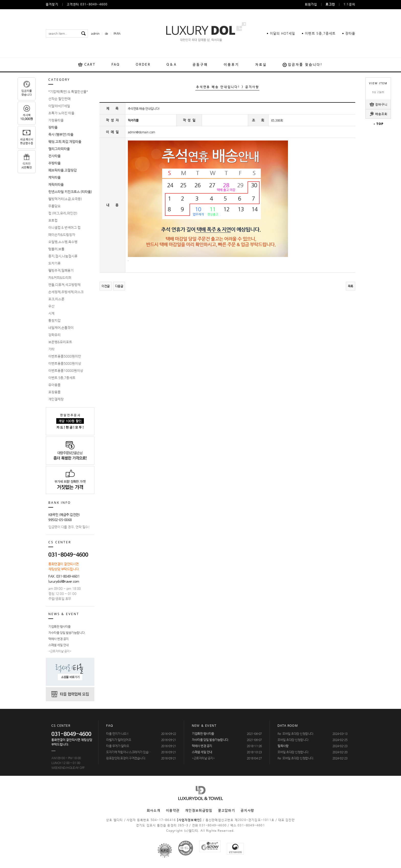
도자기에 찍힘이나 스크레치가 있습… (129, 752)
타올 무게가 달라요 (118, 746)
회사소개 (154, 811)
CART (90, 65)
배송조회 (381, 114)
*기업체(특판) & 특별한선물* (68, 92)
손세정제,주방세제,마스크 (66, 292)
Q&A (171, 65)
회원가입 (311, 5)
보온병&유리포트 (60, 342)
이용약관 (173, 811)
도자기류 (54, 263)
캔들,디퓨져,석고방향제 (64, 285)
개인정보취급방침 (199, 811)
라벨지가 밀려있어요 (119, 740)
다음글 (119, 286)
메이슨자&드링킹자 (62, 235)
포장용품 (54, 392)
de (107, 33)
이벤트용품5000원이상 (65, 363)
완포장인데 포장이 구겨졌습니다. (126, 758)
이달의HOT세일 (59, 106)
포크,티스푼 (56, 299)
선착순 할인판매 (59, 99)
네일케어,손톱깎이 (61, 328)
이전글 (106, 286)
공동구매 (200, 65)
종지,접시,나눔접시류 (63, 256)
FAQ (116, 65)
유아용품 (54, 385)
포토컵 (53, 220)
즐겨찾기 (52, 5)
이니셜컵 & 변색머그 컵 (64, 228)
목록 (350, 286)
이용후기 (231, 65)
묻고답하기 (227, 811)
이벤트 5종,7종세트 (62, 378)
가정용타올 (56, 120)
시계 (51, 313)
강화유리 (54, 335)
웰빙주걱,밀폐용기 (61, 271)
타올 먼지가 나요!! (117, 734)
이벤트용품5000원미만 (65, 356)
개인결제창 (56, 399)
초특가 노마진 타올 (61, 113)
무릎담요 (54, 206)
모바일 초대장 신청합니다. (293, 740)
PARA (117, 33)
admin (95, 33)
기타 (51, 349)
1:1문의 (349, 5)
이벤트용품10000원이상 (66, 371)
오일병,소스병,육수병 (63, 242)
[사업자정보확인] (189, 820)
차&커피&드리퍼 (60, 278)
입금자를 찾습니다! (305, 65)
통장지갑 (54, 321)
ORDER (143, 65)
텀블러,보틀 (56, 249)
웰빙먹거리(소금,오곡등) (65, 199)
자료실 (261, 65)
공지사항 (247, 811)
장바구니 (381, 104)
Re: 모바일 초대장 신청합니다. (296, 734)
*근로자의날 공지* (60, 651)
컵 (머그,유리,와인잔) (63, 213)
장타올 (350, 33)
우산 (51, 306)
